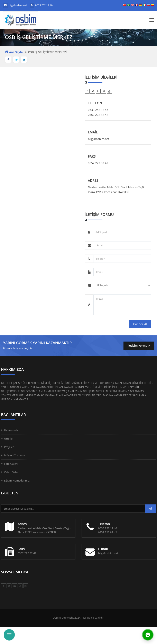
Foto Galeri (11, 464)
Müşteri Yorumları (15, 455)
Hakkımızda (11, 430)
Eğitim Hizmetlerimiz (17, 480)
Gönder (140, 324)
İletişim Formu (139, 346)
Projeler (9, 447)
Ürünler (9, 439)
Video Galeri (12, 472)
